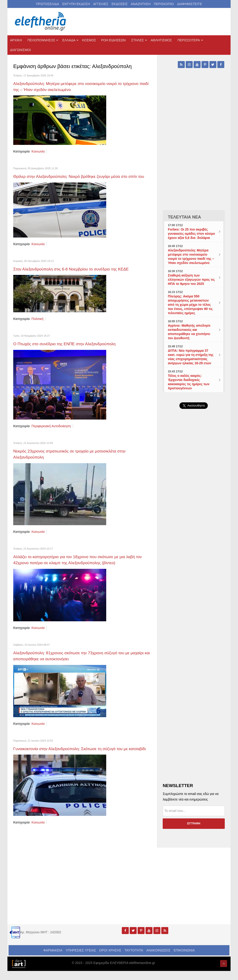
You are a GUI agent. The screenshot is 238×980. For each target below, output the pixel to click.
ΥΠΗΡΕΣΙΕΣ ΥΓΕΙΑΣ (81, 960)
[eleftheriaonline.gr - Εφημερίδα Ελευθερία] (41, 22)
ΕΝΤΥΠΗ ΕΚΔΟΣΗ (76, 4)
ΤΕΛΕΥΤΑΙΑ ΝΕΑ (184, 217)
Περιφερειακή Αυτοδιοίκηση (51, 431)
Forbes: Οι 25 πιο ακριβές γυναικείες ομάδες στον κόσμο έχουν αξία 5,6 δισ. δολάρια (191, 234)
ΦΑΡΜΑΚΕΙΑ (53, 960)
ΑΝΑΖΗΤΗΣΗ (141, 4)
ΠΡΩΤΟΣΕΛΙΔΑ (48, 4)
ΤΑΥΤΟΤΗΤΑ (134, 960)
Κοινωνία (38, 151)
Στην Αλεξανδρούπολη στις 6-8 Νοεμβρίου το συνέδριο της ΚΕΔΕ (76, 274)
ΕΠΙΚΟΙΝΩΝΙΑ (184, 960)
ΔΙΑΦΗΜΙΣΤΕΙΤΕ (190, 4)
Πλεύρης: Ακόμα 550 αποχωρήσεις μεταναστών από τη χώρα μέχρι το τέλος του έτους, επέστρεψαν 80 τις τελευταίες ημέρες (190, 305)
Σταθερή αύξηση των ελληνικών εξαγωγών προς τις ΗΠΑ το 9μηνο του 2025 (191, 280)
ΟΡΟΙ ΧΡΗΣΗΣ (110, 960)
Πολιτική (38, 324)
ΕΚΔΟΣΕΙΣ (120, 4)
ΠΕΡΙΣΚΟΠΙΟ (164, 4)
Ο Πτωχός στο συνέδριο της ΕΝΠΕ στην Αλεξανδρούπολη (69, 349)
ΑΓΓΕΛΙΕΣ (101, 4)
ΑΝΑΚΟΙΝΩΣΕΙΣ (159, 960)
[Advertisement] (194, 519)
